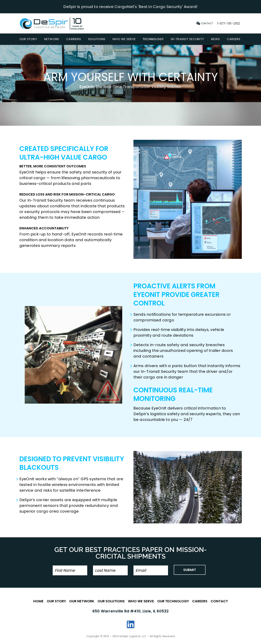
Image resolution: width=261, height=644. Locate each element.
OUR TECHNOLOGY (173, 601)
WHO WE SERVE (141, 601)
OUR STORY (56, 601)
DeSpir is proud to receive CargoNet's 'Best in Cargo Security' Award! (130, 7)
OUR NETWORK (82, 601)
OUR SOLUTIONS (111, 601)
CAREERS (200, 601)
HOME (38, 601)
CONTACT (219, 601)
